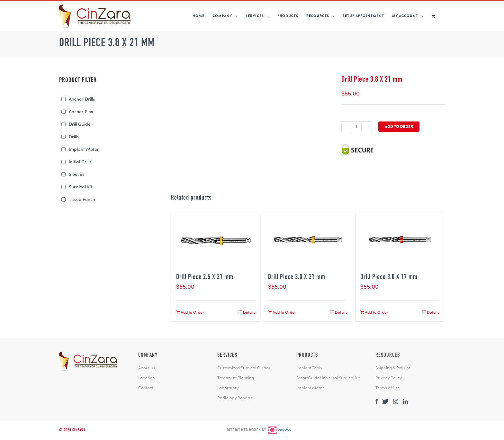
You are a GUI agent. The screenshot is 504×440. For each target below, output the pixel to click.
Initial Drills (80, 162)
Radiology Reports (235, 398)
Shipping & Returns (393, 368)
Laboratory (228, 388)
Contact (146, 388)
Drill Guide (80, 124)
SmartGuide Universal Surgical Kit (328, 378)
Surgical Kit (81, 187)
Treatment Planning (236, 378)
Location (146, 378)
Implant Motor (84, 149)
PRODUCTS (307, 355)
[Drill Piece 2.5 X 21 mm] (216, 240)
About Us (147, 368)
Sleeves (76, 174)
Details (249, 312)
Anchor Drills (82, 99)
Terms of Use (388, 388)
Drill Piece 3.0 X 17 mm (389, 277)
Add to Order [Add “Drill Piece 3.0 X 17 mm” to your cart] (377, 312)
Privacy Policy (389, 378)
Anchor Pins (81, 111)
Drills (74, 136)
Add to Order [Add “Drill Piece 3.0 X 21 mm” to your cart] (284, 312)
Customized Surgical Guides (244, 368)
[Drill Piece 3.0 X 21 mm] (308, 240)
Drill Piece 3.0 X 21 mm (297, 277)
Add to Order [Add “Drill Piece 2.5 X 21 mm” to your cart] (192, 312)
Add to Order (399, 127)
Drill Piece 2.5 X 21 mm (205, 277)
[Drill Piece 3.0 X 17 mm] (400, 240)
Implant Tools (309, 368)
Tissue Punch (82, 199)
